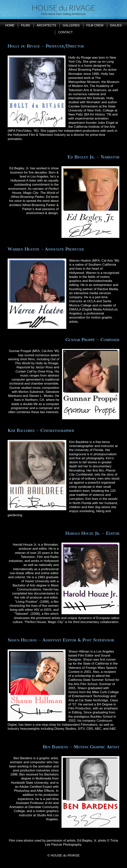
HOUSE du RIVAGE (63, 8)
